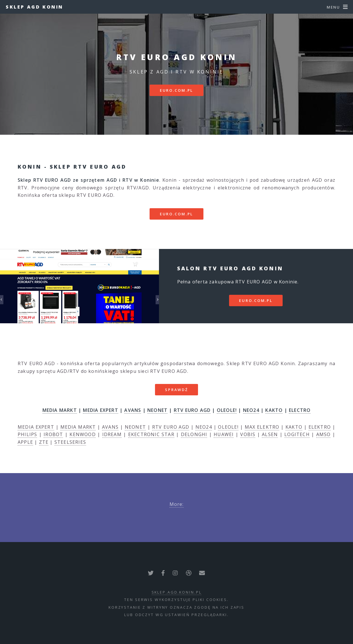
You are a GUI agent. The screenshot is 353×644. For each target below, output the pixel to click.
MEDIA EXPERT (100, 410)
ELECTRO (300, 410)
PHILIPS (27, 434)
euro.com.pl (177, 90)
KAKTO (274, 410)
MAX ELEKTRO (262, 427)
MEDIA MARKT (60, 410)
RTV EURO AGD (192, 410)
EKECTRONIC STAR (151, 434)
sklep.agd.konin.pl (177, 592)
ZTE (44, 442)
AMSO (324, 434)
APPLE (25, 442)
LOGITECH (297, 434)
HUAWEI (224, 434)
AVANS (133, 410)
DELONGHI (194, 434)
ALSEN (270, 434)
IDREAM (112, 434)
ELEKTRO (320, 427)
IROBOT (53, 434)
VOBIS (248, 434)
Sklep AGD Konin (34, 7)
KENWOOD (82, 434)
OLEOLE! (227, 410)
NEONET (157, 410)
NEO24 (251, 410)
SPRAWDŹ (176, 390)
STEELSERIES (70, 442)
